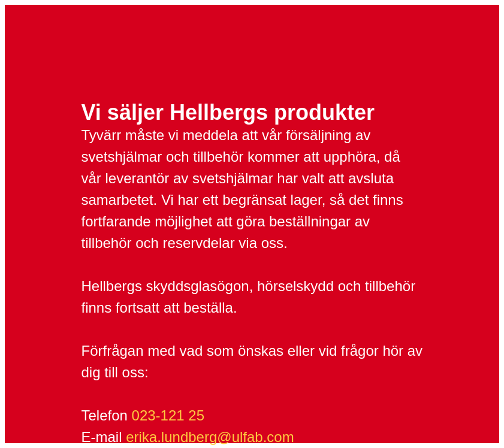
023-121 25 (168, 415)
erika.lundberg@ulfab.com (210, 437)
